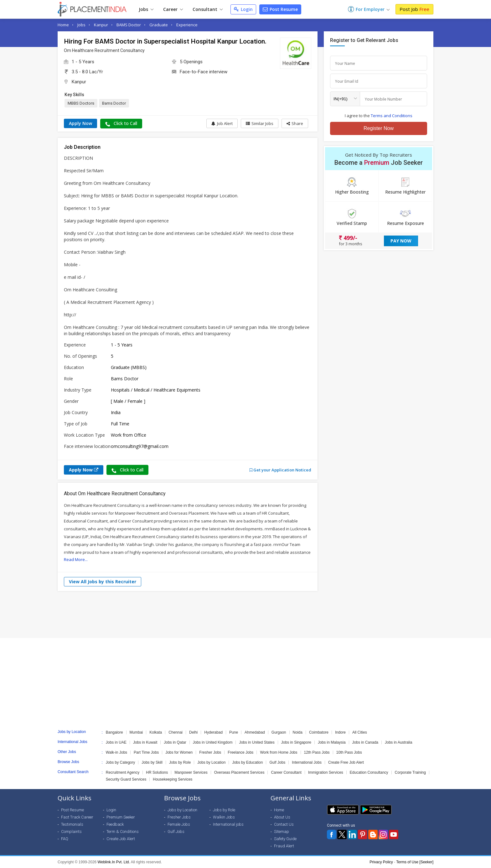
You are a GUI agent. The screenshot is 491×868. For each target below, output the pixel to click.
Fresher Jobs (210, 752)
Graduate (159, 25)
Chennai (176, 732)
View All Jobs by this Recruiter (103, 582)
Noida (298, 732)
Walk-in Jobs (116, 752)
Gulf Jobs (277, 762)
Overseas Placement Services (239, 772)
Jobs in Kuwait (145, 742)
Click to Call (121, 123)
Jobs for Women (179, 752)
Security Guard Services (126, 779)
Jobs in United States (257, 742)
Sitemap (282, 832)
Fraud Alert (284, 846)
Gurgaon (279, 732)
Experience (187, 25)
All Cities (360, 732)
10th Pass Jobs (349, 752)
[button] (295, 123)
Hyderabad (213, 732)
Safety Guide (285, 839)
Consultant (208, 9)
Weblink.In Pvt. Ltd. (114, 862)
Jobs (146, 9)
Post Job (414, 9)
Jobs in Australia (398, 742)
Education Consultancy (369, 772)
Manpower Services (191, 772)
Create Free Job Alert (346, 762)
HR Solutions (157, 772)
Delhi (193, 732)
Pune (234, 732)
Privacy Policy (381, 862)
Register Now (379, 128)
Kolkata (156, 732)
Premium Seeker (121, 817)
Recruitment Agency (123, 772)
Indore (340, 732)
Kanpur (101, 25)
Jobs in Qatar (175, 742)
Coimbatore (319, 732)
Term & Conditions (123, 832)
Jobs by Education (247, 762)
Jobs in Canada (365, 742)
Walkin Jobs (224, 817)
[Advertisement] (246, 615)
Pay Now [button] (401, 241)
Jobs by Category (120, 762)
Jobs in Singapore (296, 742)
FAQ (65, 839)
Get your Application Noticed (280, 470)
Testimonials (72, 824)
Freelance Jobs (240, 752)
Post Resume (280, 9)
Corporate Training (410, 772)
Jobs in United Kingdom (213, 742)
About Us (282, 817)
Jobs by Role (180, 762)
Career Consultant (286, 772)
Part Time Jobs (146, 752)
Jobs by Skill (152, 762)
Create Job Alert (121, 839)
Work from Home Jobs (279, 752)
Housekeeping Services (173, 779)
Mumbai (136, 732)
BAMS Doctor (129, 25)
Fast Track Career (77, 817)
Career (173, 9)
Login (243, 9)
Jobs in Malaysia (332, 742)
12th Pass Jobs (317, 752)
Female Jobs (179, 824)
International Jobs (307, 762)
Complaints (71, 832)
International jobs (228, 824)
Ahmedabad (255, 732)
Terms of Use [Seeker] (415, 862)
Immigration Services (326, 772)
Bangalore (114, 732)
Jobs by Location (211, 762)
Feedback (115, 824)
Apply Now (80, 123)
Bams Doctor (114, 103)
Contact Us (284, 824)
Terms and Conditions (392, 116)
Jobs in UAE (116, 742)
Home (63, 25)
